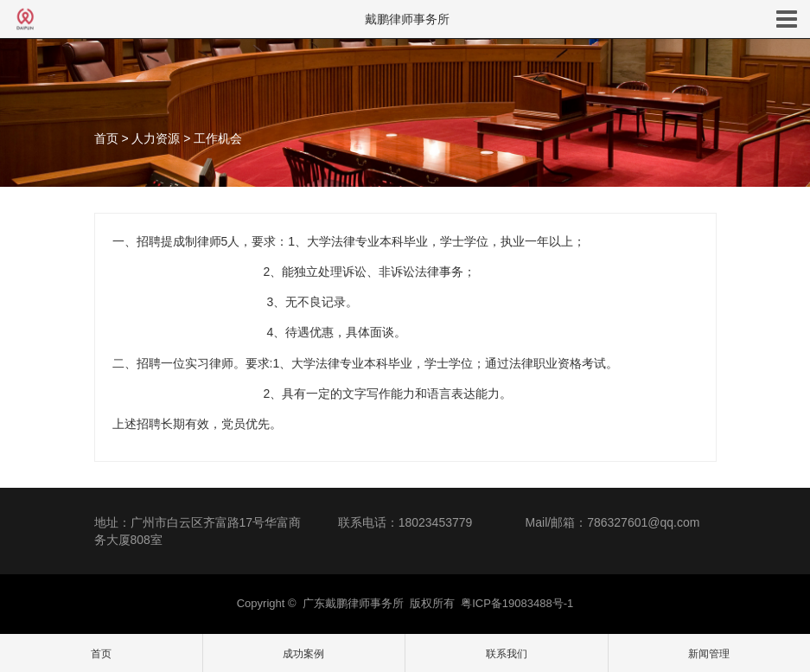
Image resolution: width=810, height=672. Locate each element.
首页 (106, 138)
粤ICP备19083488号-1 (517, 603)
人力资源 (156, 138)
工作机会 (218, 138)
